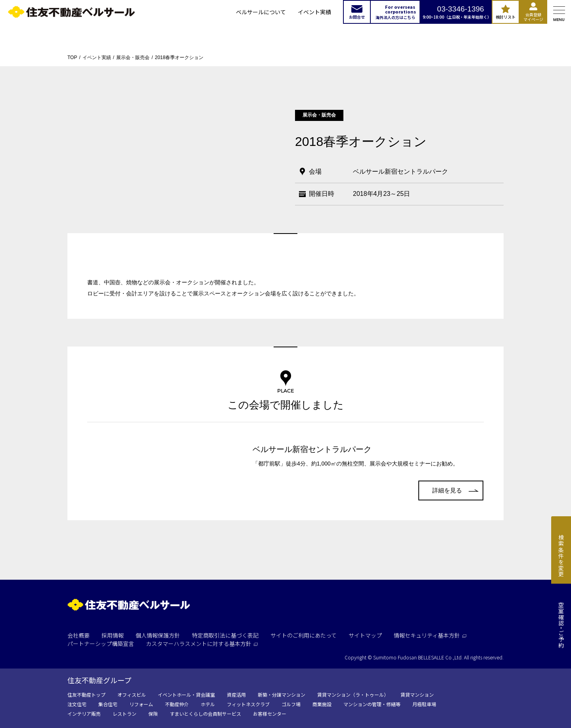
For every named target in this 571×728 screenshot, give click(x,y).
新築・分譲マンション (282, 694)
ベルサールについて (261, 12)
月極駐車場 (424, 704)
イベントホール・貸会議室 (186, 694)
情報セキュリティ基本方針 (430, 635)
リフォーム (141, 704)
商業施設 (322, 704)
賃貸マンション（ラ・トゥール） (353, 694)
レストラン (125, 714)
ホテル (208, 704)
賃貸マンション (417, 694)
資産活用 (236, 694)
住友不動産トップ (86, 694)
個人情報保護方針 (158, 635)
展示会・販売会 (133, 57)
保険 (153, 714)
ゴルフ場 (291, 704)
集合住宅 (108, 704)
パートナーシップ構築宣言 (101, 644)
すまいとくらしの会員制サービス (205, 714)
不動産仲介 (177, 704)
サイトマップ (365, 635)
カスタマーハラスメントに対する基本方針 (202, 644)
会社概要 (79, 635)
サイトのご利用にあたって (304, 635)
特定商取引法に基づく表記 (225, 635)
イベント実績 (314, 12)
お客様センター (270, 714)
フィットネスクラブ (248, 704)
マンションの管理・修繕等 (372, 704)
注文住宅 (77, 704)
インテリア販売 (84, 714)
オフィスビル (132, 694)
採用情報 (113, 635)
